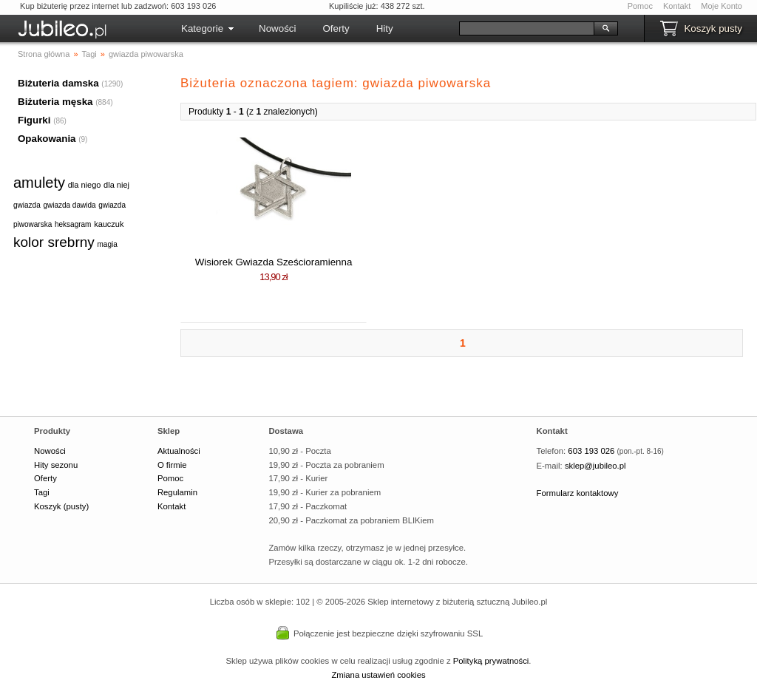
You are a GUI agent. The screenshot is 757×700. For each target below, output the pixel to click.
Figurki (34, 120)
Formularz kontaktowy (578, 493)
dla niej (116, 185)
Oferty (336, 28)
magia (108, 244)
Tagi (42, 492)
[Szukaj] (527, 28)
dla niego (85, 185)
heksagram (73, 224)
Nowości (277, 28)
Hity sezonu (56, 465)
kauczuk (109, 224)
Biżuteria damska (58, 83)
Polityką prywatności (491, 661)
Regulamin (177, 492)
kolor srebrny (54, 242)
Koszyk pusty (713, 28)
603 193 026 (591, 451)
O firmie (172, 465)
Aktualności (179, 451)
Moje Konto (722, 6)
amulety (39, 183)
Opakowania (47, 139)
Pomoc (640, 6)
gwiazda (27, 205)
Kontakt (677, 6)
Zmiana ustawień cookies (378, 675)
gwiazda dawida (69, 205)
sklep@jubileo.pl (595, 466)
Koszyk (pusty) (61, 506)
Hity (385, 28)
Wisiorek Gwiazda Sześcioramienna (274, 262)
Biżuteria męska (55, 102)
